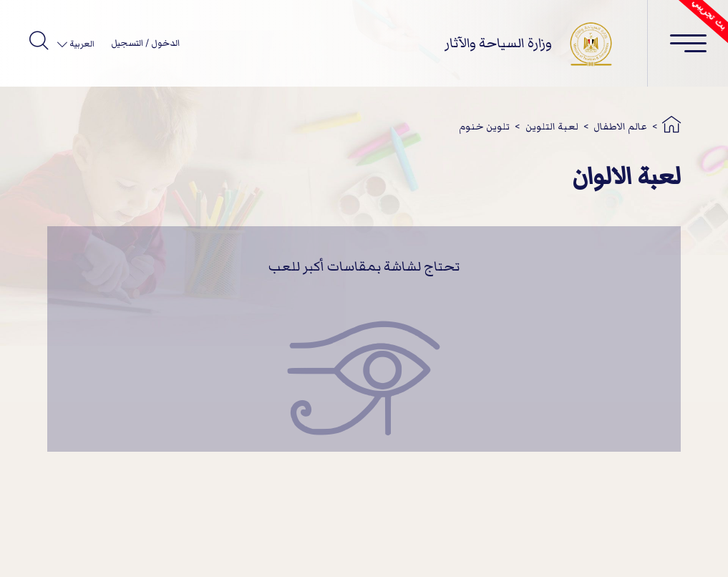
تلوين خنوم (484, 126)
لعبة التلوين (552, 126)
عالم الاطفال (620, 126)
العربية (81, 44)
